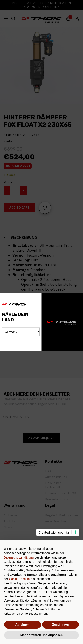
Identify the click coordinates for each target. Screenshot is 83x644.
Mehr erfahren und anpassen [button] (41, 635)
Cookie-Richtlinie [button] (20, 579)
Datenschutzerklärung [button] (19, 557)
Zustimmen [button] (61, 625)
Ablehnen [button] (23, 625)
